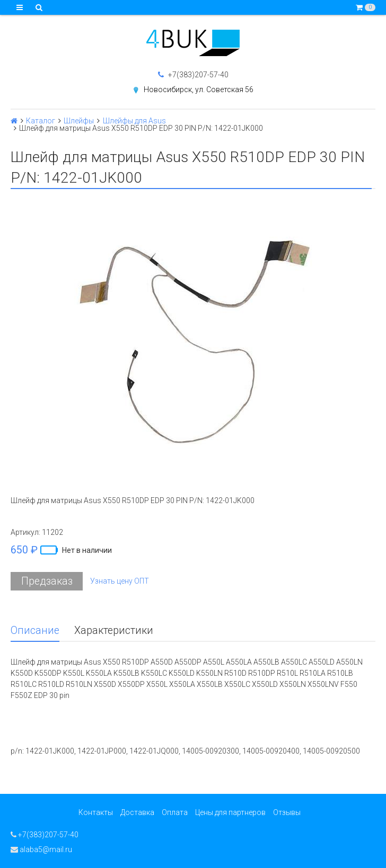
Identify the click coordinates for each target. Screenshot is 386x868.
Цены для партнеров (230, 812)
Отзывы (287, 812)
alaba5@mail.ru (41, 849)
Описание (35, 630)
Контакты (96, 812)
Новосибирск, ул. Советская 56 (199, 90)
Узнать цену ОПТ (120, 581)
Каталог (41, 121)
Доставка (137, 812)
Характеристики (114, 630)
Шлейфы (79, 121)
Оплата (175, 812)
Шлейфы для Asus (134, 121)
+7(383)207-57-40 (193, 75)
